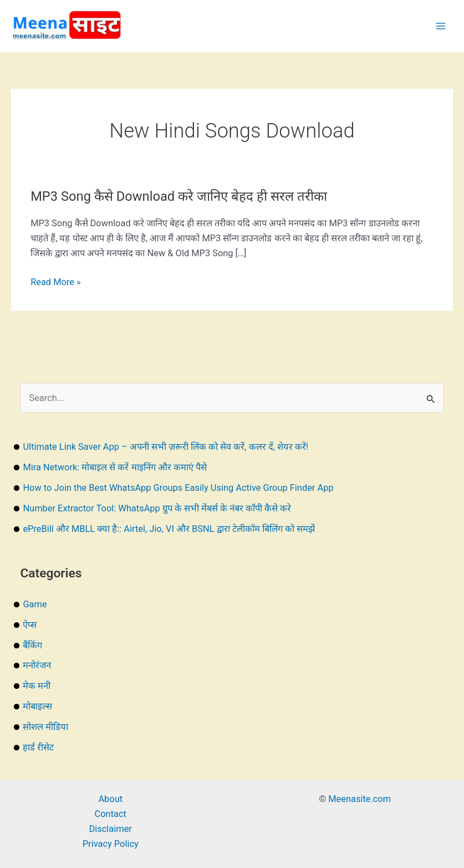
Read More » (56, 282)
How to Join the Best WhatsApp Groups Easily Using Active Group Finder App (178, 488)
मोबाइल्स (37, 706)
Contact (111, 814)
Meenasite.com (360, 799)
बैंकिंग (32, 645)
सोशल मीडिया (45, 727)
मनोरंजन (37, 665)
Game (35, 604)
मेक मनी (37, 686)
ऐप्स (30, 625)
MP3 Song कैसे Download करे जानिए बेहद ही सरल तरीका (179, 196)
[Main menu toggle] (440, 26)
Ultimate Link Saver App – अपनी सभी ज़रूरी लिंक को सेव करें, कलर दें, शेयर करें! (165, 447)
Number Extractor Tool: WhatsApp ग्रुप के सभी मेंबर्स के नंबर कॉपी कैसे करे (157, 508)
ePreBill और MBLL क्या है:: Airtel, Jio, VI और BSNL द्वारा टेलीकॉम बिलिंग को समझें (169, 529)
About (110, 799)
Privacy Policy (111, 844)
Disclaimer (111, 829)
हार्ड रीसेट (38, 747)
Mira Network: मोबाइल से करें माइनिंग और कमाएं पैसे (114, 467)
